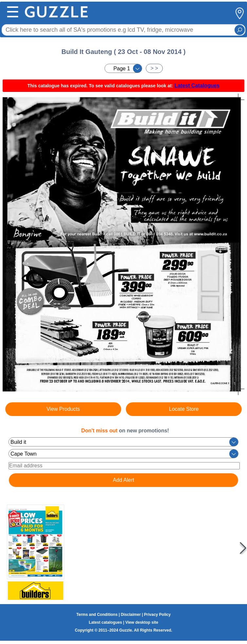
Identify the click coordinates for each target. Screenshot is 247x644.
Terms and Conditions (97, 615)
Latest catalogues (105, 622)
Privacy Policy (157, 615)
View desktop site (142, 622)
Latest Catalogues (197, 86)
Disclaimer (131, 615)
